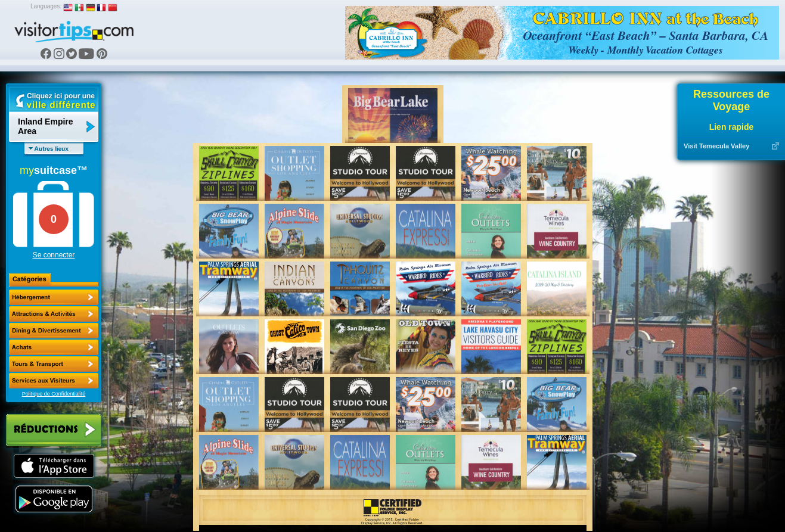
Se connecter (54, 255)
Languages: (46, 6)
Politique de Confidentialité (54, 394)
